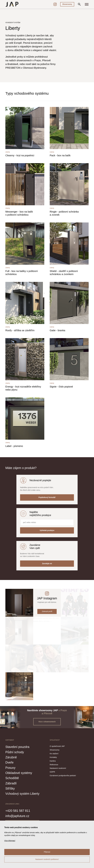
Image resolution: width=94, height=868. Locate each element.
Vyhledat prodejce (47, 530)
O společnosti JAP (57, 746)
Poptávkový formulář (47, 497)
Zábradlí (11, 783)
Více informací (10, 841)
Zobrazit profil (47, 611)
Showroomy (67, 4)
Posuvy (10, 768)
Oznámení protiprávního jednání (63, 775)
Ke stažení (54, 754)
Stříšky (10, 788)
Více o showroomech (47, 722)
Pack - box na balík (60, 155)
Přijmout (47, 852)
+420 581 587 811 (18, 811)
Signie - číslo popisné (61, 387)
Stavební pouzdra (17, 747)
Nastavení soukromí (58, 768)
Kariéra (53, 761)
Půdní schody (15, 752)
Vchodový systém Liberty (22, 794)
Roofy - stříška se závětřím (20, 330)
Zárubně (11, 757)
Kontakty (53, 757)
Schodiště (12, 778)
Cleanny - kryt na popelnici (20, 155)
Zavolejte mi (47, 564)
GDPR (52, 772)
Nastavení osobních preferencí (47, 859)
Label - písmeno (14, 446)
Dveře (9, 762)
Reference (54, 765)
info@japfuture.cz (17, 816)
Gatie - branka (57, 330)
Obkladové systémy (19, 773)
